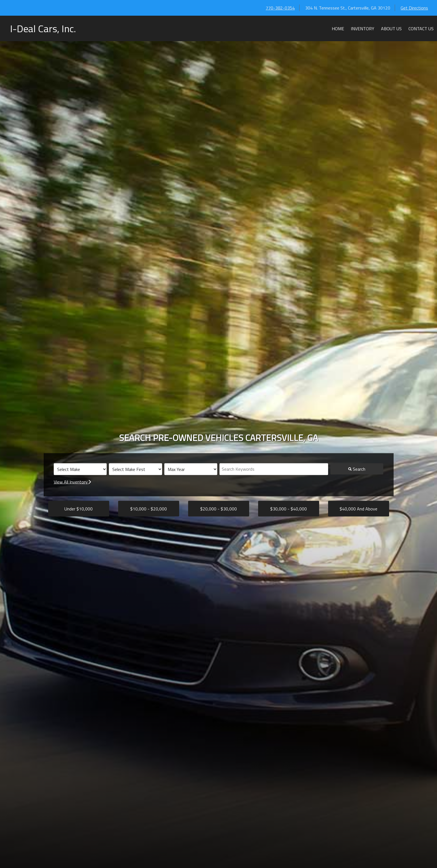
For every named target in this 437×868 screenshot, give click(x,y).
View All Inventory (72, 482)
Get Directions (414, 8)
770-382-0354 (280, 8)
